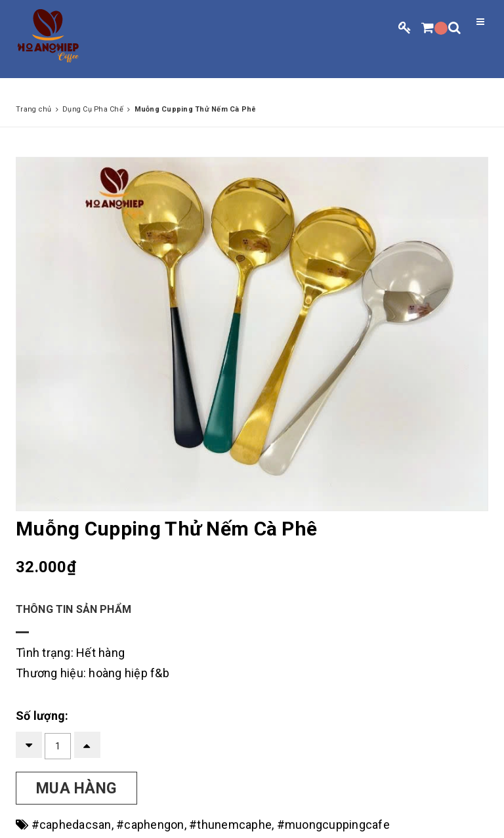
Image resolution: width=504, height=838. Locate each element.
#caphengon (150, 825)
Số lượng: (42, 716)
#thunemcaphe (230, 825)
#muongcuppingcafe (333, 825)
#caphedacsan (72, 825)
